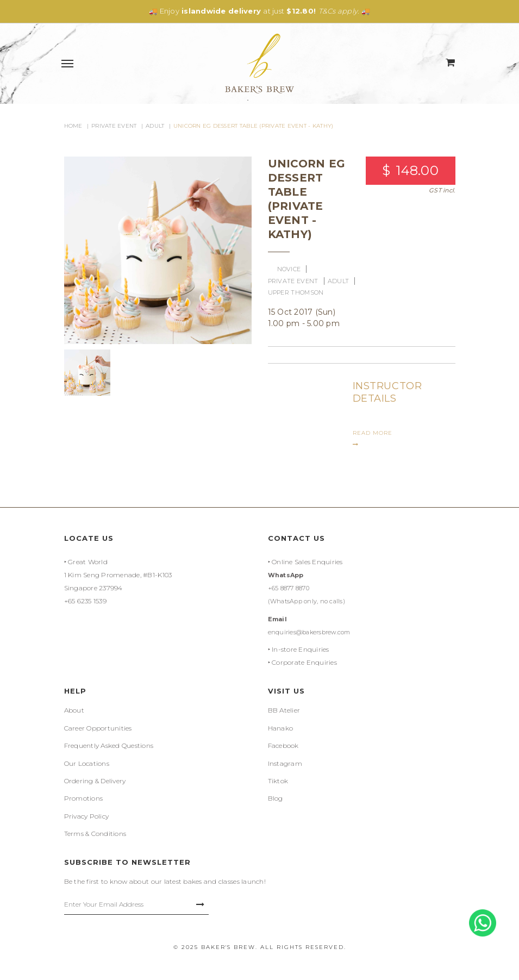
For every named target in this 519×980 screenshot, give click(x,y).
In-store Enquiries (301, 649)
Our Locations (87, 763)
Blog (276, 798)
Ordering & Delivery (95, 781)
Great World (88, 562)
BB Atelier (284, 710)
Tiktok (278, 781)
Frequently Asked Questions (109, 745)
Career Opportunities (98, 728)
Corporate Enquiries (304, 662)
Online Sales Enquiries (307, 562)
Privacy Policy (87, 816)
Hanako (281, 728)
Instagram (285, 763)
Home (73, 126)
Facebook (283, 745)
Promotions (84, 798)
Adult (155, 126)
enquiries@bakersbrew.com (309, 632)
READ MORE (373, 438)
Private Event (114, 126)
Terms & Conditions (95, 834)
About (74, 710)
